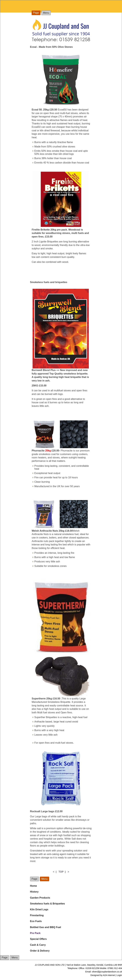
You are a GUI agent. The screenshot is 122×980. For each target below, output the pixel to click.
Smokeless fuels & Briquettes (48, 904)
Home (33, 886)
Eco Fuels (36, 921)
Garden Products (40, 898)
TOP (61, 872)
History (34, 892)
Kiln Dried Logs (39, 909)
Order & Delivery (40, 951)
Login (119, 975)
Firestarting (37, 915)
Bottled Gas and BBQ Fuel (46, 927)
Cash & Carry (38, 945)
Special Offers (38, 939)
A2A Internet (109, 975)
